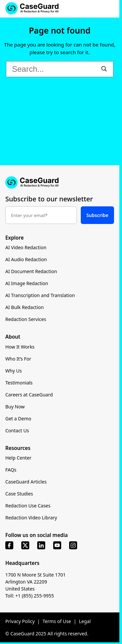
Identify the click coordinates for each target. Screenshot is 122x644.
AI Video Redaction (26, 247)
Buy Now (15, 407)
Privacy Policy (20, 621)
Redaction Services (26, 319)
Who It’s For (18, 359)
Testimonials (19, 383)
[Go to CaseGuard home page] (60, 182)
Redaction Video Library (31, 518)
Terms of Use (57, 621)
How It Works (20, 347)
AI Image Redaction (27, 283)
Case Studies (19, 494)
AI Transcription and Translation (40, 295)
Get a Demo (18, 419)
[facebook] (9, 545)
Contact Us (17, 430)
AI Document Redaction (31, 271)
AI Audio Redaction (26, 259)
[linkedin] (41, 545)
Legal (85, 621)
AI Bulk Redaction (24, 307)
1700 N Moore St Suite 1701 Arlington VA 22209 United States (36, 582)
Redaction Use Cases (28, 506)
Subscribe (97, 215)
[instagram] (73, 545)
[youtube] (57, 545)
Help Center (18, 458)
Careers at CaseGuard (29, 395)
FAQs (11, 470)
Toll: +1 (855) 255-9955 (30, 596)
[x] (25, 545)
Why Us (13, 371)
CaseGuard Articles (26, 482)
